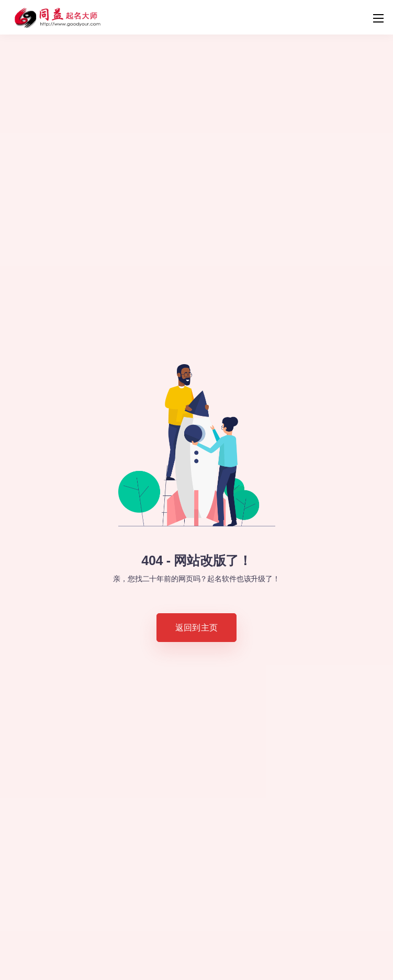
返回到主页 (196, 628)
